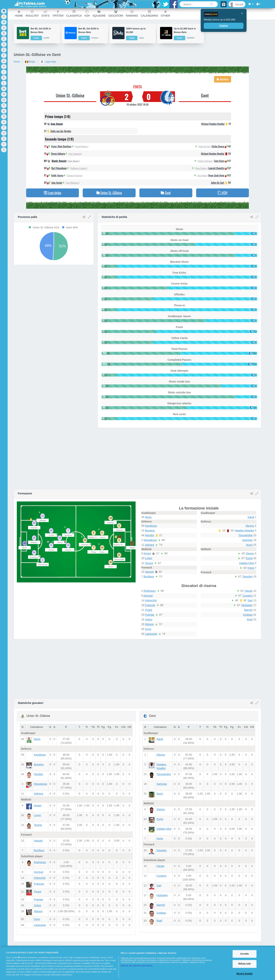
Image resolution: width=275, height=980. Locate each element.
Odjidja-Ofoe (247, 563)
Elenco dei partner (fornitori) (137, 966)
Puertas (150, 615)
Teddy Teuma (57, 175)
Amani (147, 553)
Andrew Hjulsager (205, 161)
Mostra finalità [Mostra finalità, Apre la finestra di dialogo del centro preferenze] (245, 974)
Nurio (249, 545)
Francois (150, 605)
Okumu (250, 526)
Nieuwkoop (150, 540)
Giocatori (116, 14)
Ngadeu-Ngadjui (244, 530)
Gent (205, 95)
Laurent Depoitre (216, 168)
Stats (45, 14)
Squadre (99, 14)
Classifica (74, 14)
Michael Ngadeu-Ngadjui (213, 124)
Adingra (150, 545)
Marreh (248, 610)
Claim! (224, 26)
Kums (249, 558)
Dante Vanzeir (59, 161)
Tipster (58, 14)
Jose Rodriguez (72, 183)
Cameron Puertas (74, 175)
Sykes (149, 619)
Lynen (149, 558)
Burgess (150, 530)
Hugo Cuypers (201, 168)
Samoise (247, 540)
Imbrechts (151, 600)
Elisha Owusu (218, 146)
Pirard (148, 610)
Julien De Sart (205, 146)
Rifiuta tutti (245, 964)
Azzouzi (148, 596)
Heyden (150, 535)
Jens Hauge (202, 175)
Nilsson (149, 624)
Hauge (249, 591)
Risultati (32, 14)
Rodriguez (150, 591)
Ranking (132, 14)
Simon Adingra (58, 153)
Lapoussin (151, 634)
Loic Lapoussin (75, 154)
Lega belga (48, 62)
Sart (250, 600)
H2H (87, 14)
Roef (250, 619)
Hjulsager (247, 605)
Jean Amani (57, 124)
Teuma (149, 563)
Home (19, 14)
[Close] (242, 13)
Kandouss (151, 526)
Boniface (149, 577)
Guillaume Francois (79, 168)
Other (165, 14)
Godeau (248, 615)
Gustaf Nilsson (81, 146)
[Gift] (224, 4)
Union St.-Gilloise (70, 95)
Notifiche (223, 79)
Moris (148, 517)
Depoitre (248, 577)
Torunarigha (246, 535)
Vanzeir (149, 572)
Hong (251, 568)
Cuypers (247, 596)
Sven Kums (219, 161)
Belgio (30, 62)
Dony (148, 629)
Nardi (251, 517)
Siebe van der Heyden (61, 131)
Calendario (149, 14)
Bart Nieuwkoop (59, 168)
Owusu (250, 553)
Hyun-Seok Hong (216, 175)
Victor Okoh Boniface (61, 146)
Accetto (245, 954)
